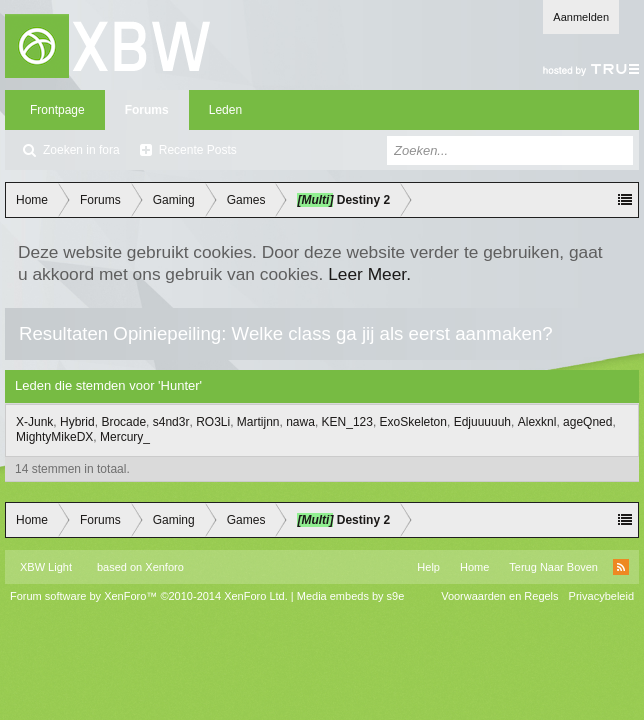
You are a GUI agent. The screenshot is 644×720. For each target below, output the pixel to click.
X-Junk (34, 422)
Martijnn (258, 422)
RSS (621, 567)
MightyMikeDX (54, 437)
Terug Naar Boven (553, 567)
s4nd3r (171, 422)
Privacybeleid (601, 596)
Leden (225, 110)
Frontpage (57, 110)
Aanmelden (581, 17)
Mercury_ (125, 437)
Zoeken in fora (81, 150)
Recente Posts (198, 150)
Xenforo (164, 567)
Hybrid (77, 422)
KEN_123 (347, 422)
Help (428, 567)
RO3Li (213, 422)
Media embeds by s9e (351, 596)
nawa (300, 422)
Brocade (123, 422)
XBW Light (46, 567)
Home (474, 567)
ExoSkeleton (413, 422)
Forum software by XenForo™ (149, 596)
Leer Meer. (369, 274)
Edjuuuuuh (482, 422)
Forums (147, 110)
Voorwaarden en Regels (499, 596)
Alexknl (537, 422)
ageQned (587, 422)
